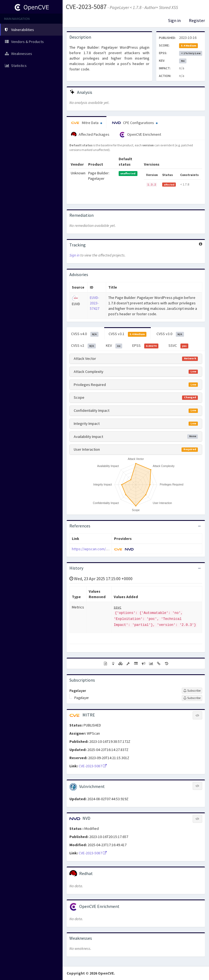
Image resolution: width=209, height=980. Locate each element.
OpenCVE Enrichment (140, 135)
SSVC (179, 346)
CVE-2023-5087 (86, 7)
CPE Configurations (135, 123)
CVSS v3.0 (170, 334)
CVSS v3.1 (128, 334)
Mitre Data (87, 123)
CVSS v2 (83, 346)
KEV (114, 346)
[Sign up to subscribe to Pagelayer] (192, 691)
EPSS (145, 346)
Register (197, 20)
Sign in (174, 20)
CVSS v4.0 (85, 334)
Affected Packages (90, 135)
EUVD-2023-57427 (95, 303)
